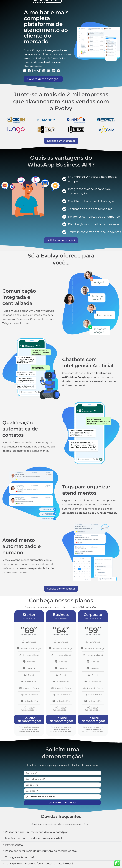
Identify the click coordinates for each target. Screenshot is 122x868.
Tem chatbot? (14, 845)
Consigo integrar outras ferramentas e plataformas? (39, 864)
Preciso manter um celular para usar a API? (34, 838)
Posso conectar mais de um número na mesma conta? (41, 851)
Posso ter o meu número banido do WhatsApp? (37, 832)
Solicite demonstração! (29, 719)
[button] (61, 832)
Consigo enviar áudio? (20, 857)
